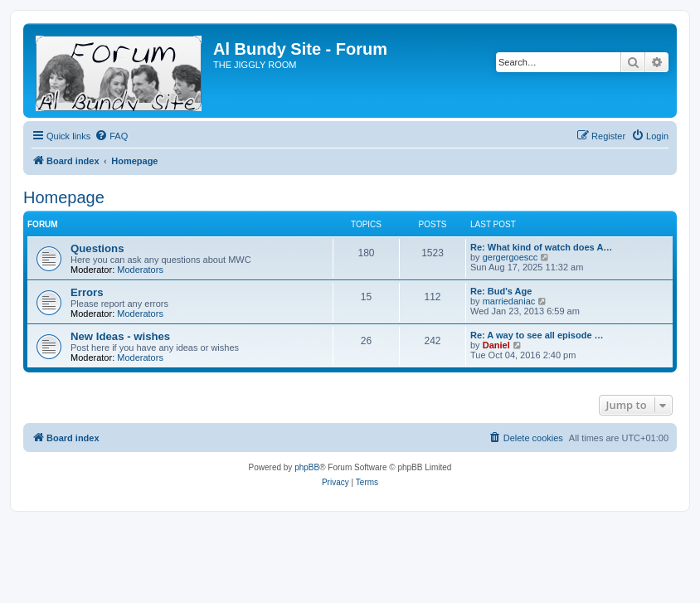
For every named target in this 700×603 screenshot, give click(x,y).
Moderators (140, 270)
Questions (97, 248)
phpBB (307, 467)
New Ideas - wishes (120, 336)
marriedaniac (509, 301)
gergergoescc (510, 257)
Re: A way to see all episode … (537, 335)
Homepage (64, 197)
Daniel (496, 345)
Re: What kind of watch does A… (541, 247)
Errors (87, 292)
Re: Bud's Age (501, 291)
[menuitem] (111, 136)
